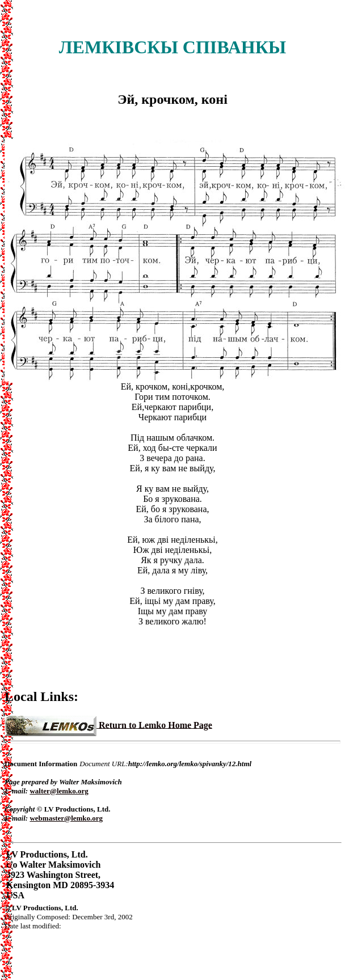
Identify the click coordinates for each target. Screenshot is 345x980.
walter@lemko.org (59, 791)
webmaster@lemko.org (66, 818)
